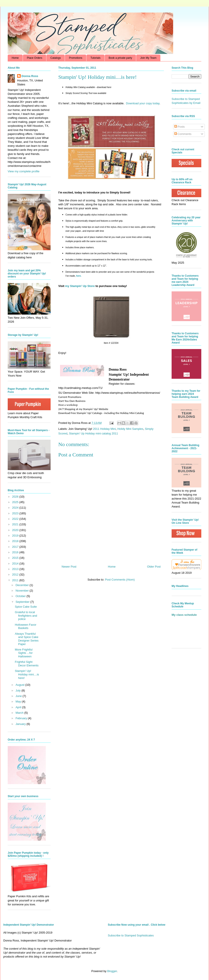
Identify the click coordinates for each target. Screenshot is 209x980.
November (23, 591)
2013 (16, 569)
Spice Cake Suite (26, 607)
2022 (16, 519)
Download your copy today (143, 103)
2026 (16, 497)
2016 (16, 552)
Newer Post (69, 567)
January (21, 724)
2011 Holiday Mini (104, 429)
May (19, 701)
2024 (16, 508)
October (21, 596)
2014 (16, 564)
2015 (16, 558)
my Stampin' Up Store (80, 286)
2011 (16, 580)
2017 (16, 547)
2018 (16, 541)
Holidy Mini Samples (130, 429)
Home (15, 58)
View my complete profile (24, 171)
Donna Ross (30, 76)
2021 (16, 524)
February (22, 718)
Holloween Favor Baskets (26, 626)
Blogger (112, 971)
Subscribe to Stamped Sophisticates (131, 935)
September (23, 602)
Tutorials (95, 58)
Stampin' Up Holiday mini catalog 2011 (93, 433)
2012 (16, 575)
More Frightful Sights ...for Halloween (24, 653)
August (20, 685)
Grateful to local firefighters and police (26, 616)
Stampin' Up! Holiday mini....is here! (27, 674)
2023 (16, 513)
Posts (180, 127)
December (23, 585)
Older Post (154, 567)
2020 (16, 530)
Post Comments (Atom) (120, 580)
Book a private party (120, 58)
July (19, 690)
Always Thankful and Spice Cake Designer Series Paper (27, 639)
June (19, 696)
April (19, 707)
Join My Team (148, 58)
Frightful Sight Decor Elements (27, 664)
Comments (183, 134)
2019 (16, 536)
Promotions (76, 58)
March (20, 713)
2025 (16, 502)
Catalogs (56, 58)
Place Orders (35, 58)
